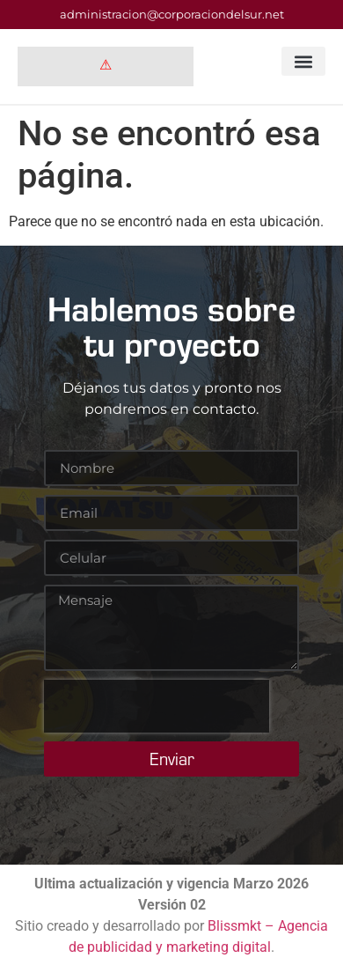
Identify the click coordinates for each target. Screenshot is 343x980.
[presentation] (157, 706)
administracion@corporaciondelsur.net (172, 14)
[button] (303, 61)
